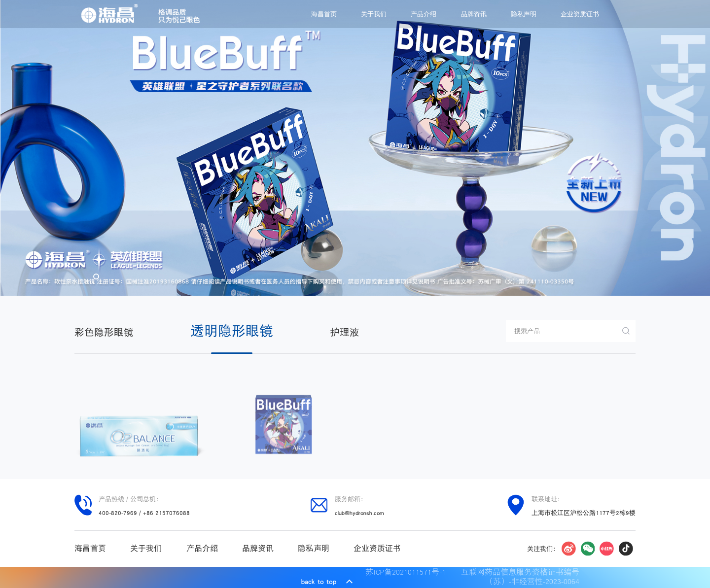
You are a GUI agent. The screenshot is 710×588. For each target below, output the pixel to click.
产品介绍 (424, 14)
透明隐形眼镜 (232, 331)
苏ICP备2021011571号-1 (408, 572)
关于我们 (374, 14)
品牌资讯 (474, 14)
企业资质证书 (580, 14)
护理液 (345, 332)
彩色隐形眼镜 (104, 332)
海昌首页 (324, 14)
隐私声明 (524, 14)
